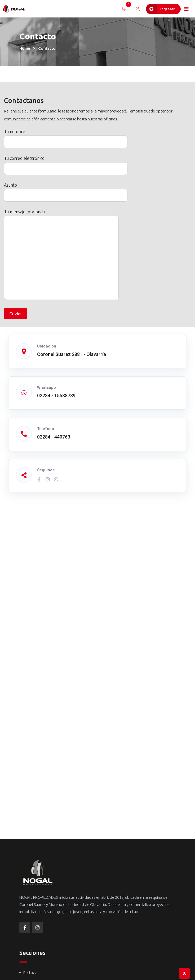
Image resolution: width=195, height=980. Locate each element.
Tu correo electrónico (66, 163)
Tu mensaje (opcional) (61, 255)
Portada (30, 972)
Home (25, 48)
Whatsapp (46, 387)
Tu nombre (66, 137)
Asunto (66, 190)
